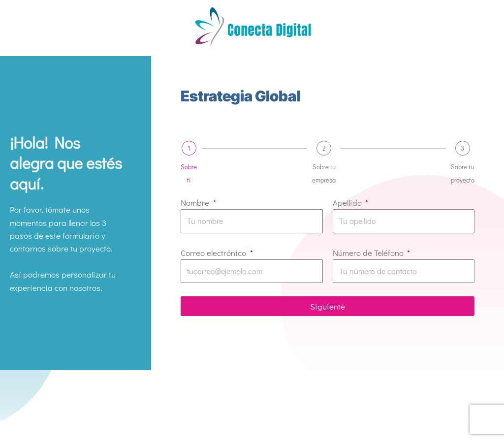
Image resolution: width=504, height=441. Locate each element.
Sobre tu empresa (324, 173)
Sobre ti (189, 173)
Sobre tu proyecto (463, 173)
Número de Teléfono (369, 253)
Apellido (348, 203)
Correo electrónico (214, 253)
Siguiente (328, 306)
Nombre (196, 203)
